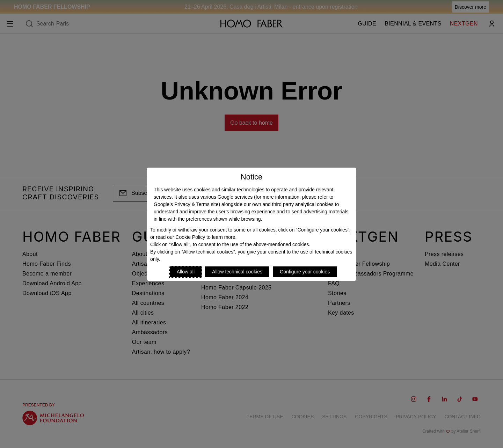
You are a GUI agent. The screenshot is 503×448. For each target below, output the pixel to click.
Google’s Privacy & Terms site (186, 204)
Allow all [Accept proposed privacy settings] (186, 272)
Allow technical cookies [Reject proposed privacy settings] (237, 272)
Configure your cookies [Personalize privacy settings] (305, 272)
